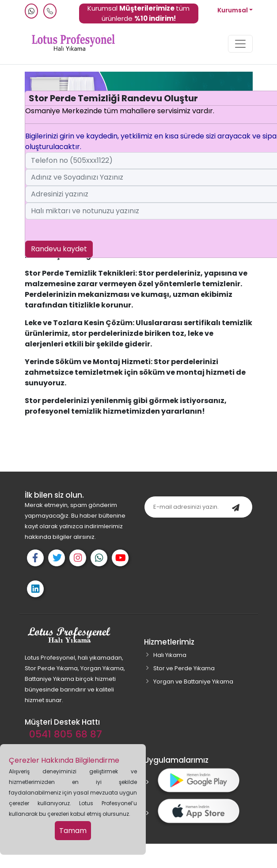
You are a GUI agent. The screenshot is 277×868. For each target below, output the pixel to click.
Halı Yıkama (170, 655)
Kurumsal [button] (233, 10)
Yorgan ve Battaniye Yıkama (193, 682)
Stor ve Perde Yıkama (184, 668)
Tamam (73, 831)
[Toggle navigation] (240, 44)
